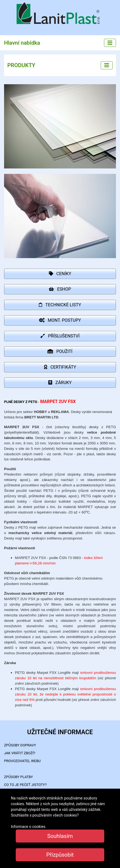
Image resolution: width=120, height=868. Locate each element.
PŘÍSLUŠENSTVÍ (60, 336)
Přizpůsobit (60, 855)
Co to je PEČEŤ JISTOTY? (25, 785)
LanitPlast (60, 14)
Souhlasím (60, 836)
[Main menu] (110, 43)
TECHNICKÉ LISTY (60, 305)
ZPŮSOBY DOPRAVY (20, 745)
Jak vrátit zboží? (20, 753)
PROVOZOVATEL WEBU (22, 761)
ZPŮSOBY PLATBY (18, 777)
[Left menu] (107, 65)
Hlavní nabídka (22, 43)
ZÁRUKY (60, 383)
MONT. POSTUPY (60, 320)
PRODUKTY (21, 65)
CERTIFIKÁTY (60, 367)
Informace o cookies (28, 827)
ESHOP (60, 289)
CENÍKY (60, 274)
